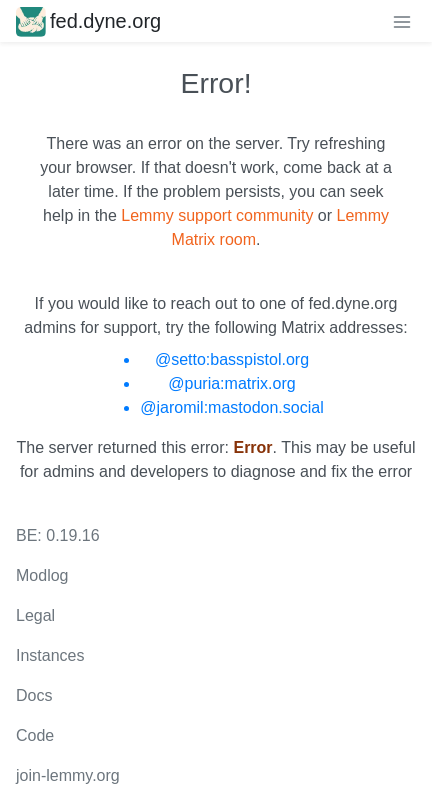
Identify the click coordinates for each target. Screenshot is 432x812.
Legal (35, 615)
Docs (34, 695)
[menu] (402, 21)
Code (35, 735)
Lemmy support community (217, 215)
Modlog (42, 575)
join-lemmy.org (68, 775)
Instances (50, 655)
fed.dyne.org (88, 21)
